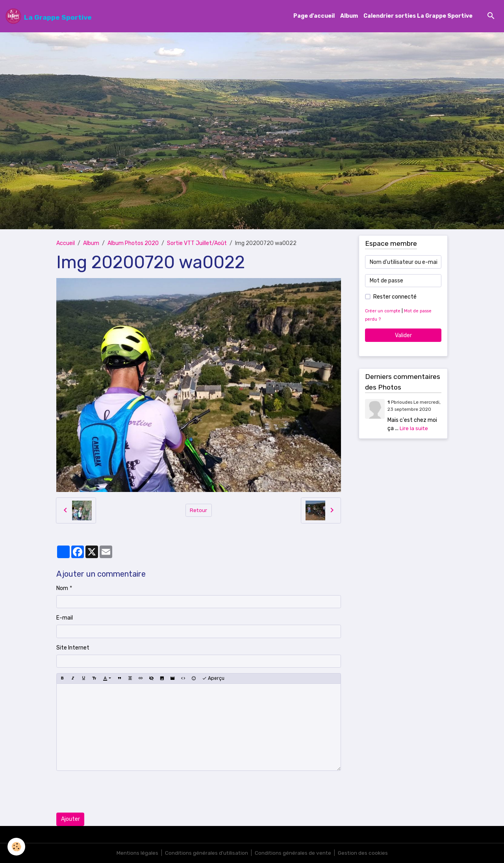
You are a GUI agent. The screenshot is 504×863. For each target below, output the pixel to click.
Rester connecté (395, 297)
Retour (199, 510)
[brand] (49, 16)
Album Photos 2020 (133, 244)
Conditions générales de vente (293, 853)
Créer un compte (383, 311)
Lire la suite (414, 428)
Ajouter (70, 819)
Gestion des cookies (364, 853)
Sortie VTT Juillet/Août (197, 244)
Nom (62, 588)
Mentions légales (136, 853)
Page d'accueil (314, 16)
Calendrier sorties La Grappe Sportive (418, 16)
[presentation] (116, 792)
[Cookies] (17, 847)
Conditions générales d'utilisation (206, 853)
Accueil (66, 244)
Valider (403, 335)
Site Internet (73, 648)
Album (349, 16)
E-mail (65, 618)
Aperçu (213, 678)
